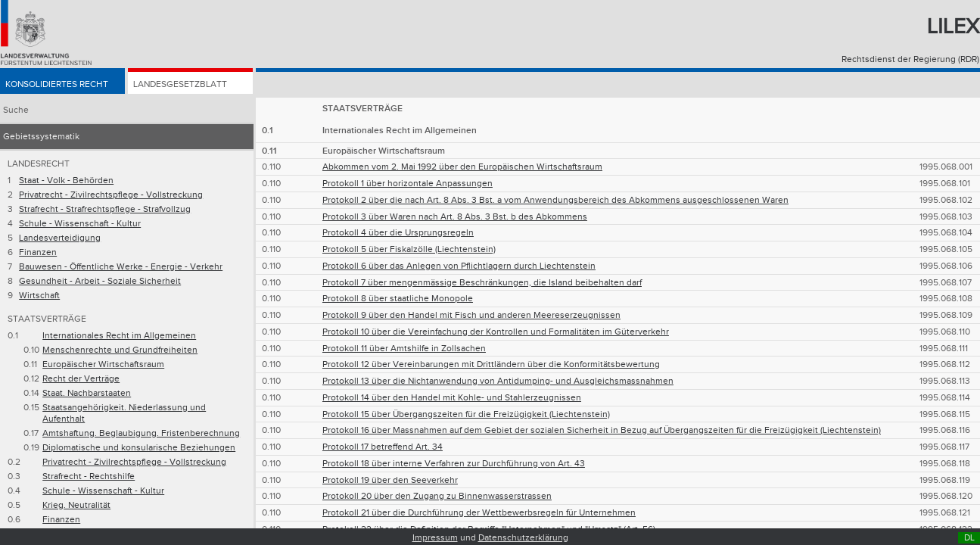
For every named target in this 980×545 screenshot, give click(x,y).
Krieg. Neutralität (76, 505)
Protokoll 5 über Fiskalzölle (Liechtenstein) (409, 249)
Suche (16, 110)
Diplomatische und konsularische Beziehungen (139, 448)
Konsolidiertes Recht (57, 84)
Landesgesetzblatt (180, 84)
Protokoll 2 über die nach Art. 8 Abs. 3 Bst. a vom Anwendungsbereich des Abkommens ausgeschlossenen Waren (555, 200)
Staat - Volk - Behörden (66, 181)
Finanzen (38, 252)
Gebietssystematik (41, 137)
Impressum (435, 538)
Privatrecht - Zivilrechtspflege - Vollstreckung (111, 195)
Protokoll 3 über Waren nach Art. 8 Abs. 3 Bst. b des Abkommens (455, 217)
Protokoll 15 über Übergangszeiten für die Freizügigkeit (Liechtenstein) (466, 414)
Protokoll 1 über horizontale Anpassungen (408, 184)
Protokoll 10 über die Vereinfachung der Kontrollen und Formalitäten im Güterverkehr (496, 332)
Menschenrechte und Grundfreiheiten (120, 350)
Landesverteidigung (60, 238)
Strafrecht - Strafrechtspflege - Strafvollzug (105, 209)
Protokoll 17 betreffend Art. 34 (383, 447)
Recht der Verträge (81, 379)
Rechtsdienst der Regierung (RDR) (910, 59)
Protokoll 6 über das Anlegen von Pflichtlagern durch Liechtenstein (459, 266)
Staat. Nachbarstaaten (87, 393)
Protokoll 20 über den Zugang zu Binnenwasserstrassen (437, 496)
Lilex (953, 27)
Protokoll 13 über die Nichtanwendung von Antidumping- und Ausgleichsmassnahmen (498, 381)
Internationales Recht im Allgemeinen (119, 336)
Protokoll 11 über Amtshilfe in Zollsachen (404, 349)
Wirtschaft (39, 296)
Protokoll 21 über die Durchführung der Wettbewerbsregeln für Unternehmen (479, 513)
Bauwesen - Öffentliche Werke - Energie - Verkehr (121, 267)
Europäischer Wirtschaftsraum (103, 364)
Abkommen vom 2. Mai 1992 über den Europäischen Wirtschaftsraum (462, 167)
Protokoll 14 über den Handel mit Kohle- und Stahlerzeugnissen (452, 398)
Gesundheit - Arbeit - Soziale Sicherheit (100, 281)
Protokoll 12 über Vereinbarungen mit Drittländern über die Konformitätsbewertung (491, 364)
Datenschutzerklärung (523, 538)
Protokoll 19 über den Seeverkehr (390, 480)
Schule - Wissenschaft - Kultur (80, 224)
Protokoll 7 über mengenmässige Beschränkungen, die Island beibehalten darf (482, 283)
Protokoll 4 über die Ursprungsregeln (398, 233)
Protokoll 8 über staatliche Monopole (398, 299)
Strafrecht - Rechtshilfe (89, 476)
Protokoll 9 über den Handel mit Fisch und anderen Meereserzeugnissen (471, 315)
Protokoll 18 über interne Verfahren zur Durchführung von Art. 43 (454, 464)
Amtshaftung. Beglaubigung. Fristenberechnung (141, 433)
